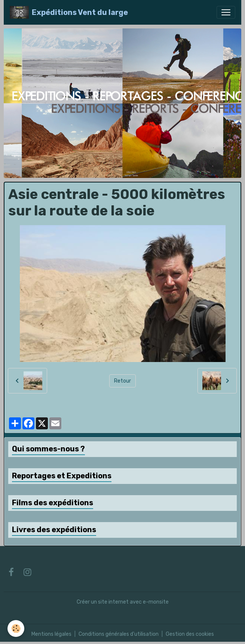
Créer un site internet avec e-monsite (123, 602)
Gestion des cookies (190, 634)
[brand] (69, 12)
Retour (122, 381)
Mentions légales (51, 634)
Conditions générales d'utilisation (119, 634)
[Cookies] (16, 628)
